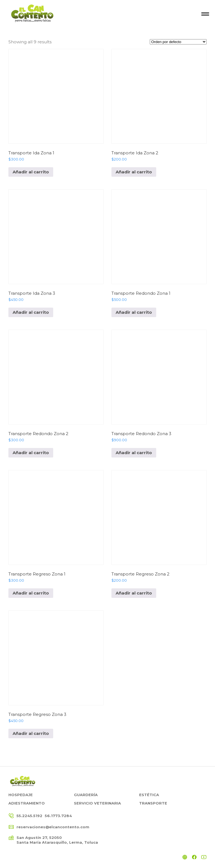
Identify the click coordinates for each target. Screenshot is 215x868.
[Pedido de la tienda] (178, 42)
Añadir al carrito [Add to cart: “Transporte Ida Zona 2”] (134, 172)
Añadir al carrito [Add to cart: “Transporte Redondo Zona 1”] (134, 312)
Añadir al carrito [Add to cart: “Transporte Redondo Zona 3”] (134, 453)
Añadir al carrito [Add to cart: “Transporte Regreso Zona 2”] (134, 593)
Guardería (86, 795)
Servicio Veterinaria (97, 803)
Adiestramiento (27, 803)
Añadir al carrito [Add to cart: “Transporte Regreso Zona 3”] (31, 733)
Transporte (153, 803)
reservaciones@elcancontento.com (53, 827)
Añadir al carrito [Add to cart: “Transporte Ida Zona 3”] (31, 312)
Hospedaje (21, 795)
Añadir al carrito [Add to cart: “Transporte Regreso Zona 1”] (31, 593)
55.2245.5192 (29, 816)
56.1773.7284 (58, 816)
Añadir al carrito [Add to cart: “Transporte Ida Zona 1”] (31, 172)
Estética (149, 795)
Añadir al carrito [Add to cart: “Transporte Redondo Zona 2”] (31, 453)
